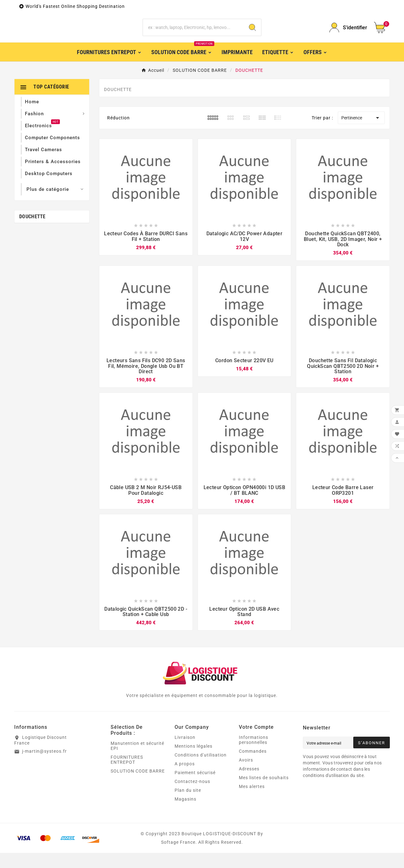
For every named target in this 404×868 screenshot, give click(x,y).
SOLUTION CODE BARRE (138, 786)
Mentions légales (193, 761)
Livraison (185, 752)
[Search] (252, 35)
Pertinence (361, 133)
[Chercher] (193, 35)
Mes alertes (252, 802)
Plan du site (188, 805)
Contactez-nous (192, 797)
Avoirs (246, 775)
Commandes (253, 766)
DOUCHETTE (32, 232)
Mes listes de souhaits (264, 793)
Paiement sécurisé (195, 788)
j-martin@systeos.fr (44, 766)
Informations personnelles (254, 755)
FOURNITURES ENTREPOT (127, 775)
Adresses (249, 784)
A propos (185, 779)
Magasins (185, 814)
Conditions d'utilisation (201, 770)
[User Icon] (348, 35)
